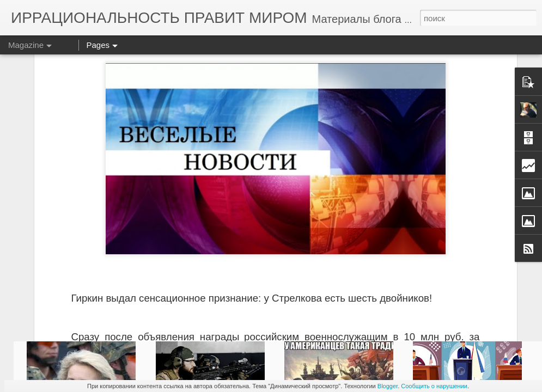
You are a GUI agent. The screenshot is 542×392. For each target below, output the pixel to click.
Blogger (388, 386)
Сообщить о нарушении (434, 386)
